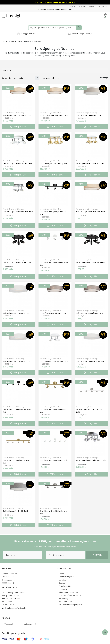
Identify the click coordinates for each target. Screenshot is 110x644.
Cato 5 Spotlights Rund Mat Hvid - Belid (17, 163)
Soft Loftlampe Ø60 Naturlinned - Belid (17, 115)
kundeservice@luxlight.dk (16, 608)
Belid (20, 41)
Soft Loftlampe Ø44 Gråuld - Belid (15, 511)
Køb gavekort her (65, 601)
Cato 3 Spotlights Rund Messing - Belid (90, 163)
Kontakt (91, 6)
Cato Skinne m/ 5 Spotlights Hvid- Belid (54, 460)
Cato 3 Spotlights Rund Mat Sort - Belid (17, 262)
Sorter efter (7, 78)
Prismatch (62, 589)
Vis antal (46, 78)
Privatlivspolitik (64, 586)
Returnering (62, 598)
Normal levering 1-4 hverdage (82, 34)
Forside (6, 41)
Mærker (13, 41)
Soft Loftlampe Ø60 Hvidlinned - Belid (17, 313)
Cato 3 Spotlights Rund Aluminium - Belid (18, 211)
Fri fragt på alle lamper (28, 34)
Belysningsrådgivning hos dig (69, 595)
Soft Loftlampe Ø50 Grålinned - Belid (53, 313)
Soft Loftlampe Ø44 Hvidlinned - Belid (90, 361)
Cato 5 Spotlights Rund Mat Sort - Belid (91, 262)
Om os (60, 574)
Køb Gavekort (103, 6)
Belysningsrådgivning (78, 6)
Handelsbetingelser (66, 577)
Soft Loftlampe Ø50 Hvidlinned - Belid (17, 361)
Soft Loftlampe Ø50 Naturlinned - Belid (90, 211)
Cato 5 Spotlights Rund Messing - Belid (54, 163)
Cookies (61, 583)
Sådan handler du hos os (67, 592)
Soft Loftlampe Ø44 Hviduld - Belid (89, 115)
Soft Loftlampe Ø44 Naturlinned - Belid (54, 115)
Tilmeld (97, 555)
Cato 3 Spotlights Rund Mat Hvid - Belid (54, 361)
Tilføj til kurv (18, 126)
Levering (61, 580)
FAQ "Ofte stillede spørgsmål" (70, 604)
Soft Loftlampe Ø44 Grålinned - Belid (90, 313)
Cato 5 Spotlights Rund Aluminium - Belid (91, 460)
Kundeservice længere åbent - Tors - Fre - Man (55, 9)
